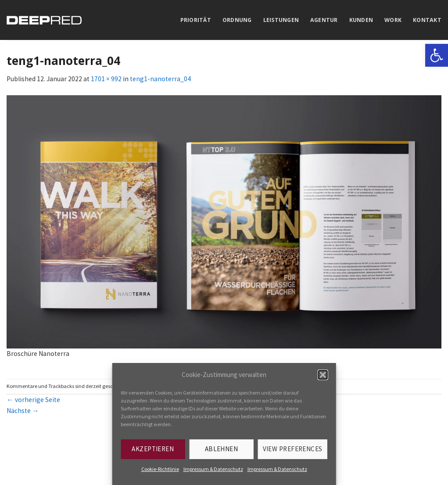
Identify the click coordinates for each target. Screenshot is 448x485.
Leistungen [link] (281, 20)
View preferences (293, 449)
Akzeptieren (153, 449)
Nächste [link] (23, 411)
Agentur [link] (324, 20)
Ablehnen (222, 449)
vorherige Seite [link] (33, 400)
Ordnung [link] (237, 20)
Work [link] (393, 20)
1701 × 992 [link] (106, 79)
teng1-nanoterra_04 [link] (160, 79)
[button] (323, 375)
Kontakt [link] (427, 20)
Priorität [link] (196, 20)
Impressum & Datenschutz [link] (213, 469)
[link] (437, 55)
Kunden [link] (361, 20)
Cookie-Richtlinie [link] (160, 469)
